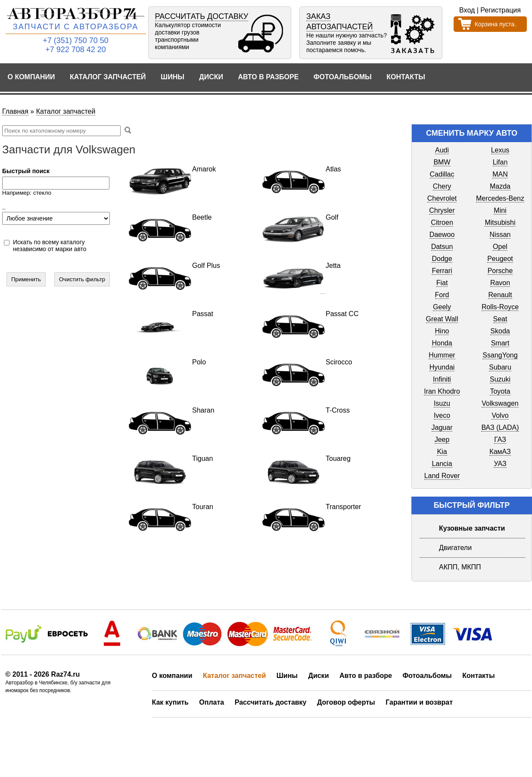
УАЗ (500, 464)
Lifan (500, 162)
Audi (442, 150)
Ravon (500, 283)
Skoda (500, 331)
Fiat (442, 283)
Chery (442, 186)
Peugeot (500, 259)
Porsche (500, 271)
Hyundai (442, 367)
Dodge (442, 259)
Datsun (442, 247)
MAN (500, 174)
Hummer (442, 355)
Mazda (500, 186)
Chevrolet (442, 198)
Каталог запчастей (108, 77)
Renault (500, 295)
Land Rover (442, 476)
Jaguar (442, 427)
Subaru (500, 367)
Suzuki (500, 379)
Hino (442, 331)
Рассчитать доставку (271, 702)
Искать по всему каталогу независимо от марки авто (50, 246)
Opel (500, 247)
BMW (442, 162)
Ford (442, 295)
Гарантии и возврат (419, 702)
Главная (15, 111)
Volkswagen (500, 403)
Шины (173, 77)
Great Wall (442, 319)
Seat (500, 319)
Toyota (500, 391)
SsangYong (500, 355)
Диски (211, 77)
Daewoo (442, 235)
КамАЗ (500, 452)
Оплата (212, 702)
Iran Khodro (442, 391)
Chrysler (442, 210)
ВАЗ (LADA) (500, 427)
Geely (442, 307)
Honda (442, 343)
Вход (467, 10)
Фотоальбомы (343, 77)
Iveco (442, 415)
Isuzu (442, 403)
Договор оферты (346, 702)
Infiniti (442, 379)
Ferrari (442, 271)
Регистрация (501, 10)
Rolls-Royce (500, 307)
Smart (500, 343)
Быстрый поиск (26, 171)
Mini (500, 210)
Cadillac (442, 174)
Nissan (500, 235)
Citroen (442, 222)
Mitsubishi (500, 222)
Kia (442, 452)
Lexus (500, 150)
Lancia (442, 464)
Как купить (170, 702)
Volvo (500, 415)
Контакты (406, 77)
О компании (31, 77)
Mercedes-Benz (500, 198)
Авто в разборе (268, 77)
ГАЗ (500, 440)
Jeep (442, 440)
